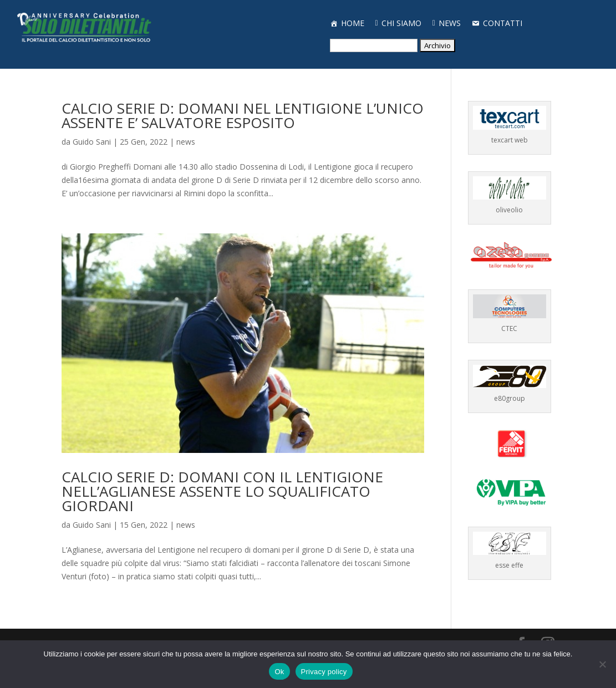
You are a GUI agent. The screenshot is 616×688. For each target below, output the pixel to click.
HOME (353, 23)
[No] (602, 664)
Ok (279, 672)
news (186, 142)
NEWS (450, 23)
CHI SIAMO (401, 23)
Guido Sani (92, 142)
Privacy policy (324, 672)
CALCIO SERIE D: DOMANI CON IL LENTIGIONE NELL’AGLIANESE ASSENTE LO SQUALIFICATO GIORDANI (222, 491)
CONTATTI (503, 23)
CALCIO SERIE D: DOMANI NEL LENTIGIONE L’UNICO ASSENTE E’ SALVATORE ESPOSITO (243, 115)
